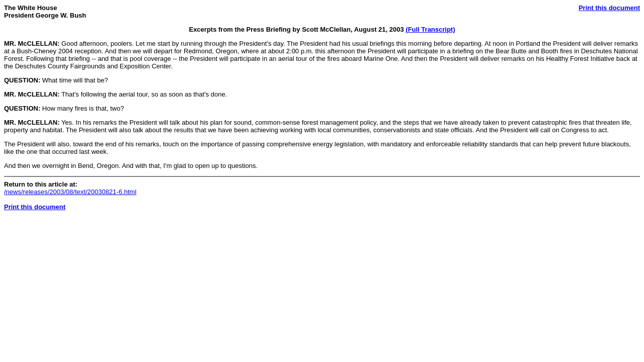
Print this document (609, 8)
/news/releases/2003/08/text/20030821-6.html (70, 192)
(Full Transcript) (430, 29)
